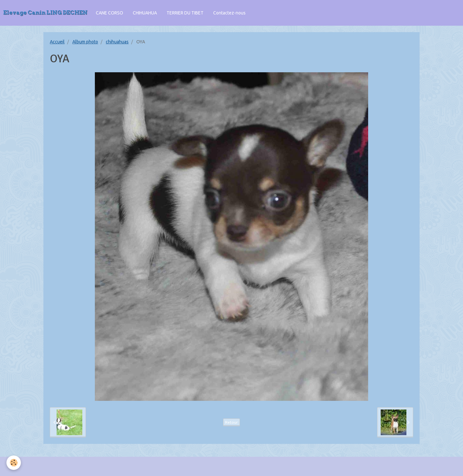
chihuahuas (117, 42)
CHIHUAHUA (145, 13)
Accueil (57, 42)
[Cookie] (14, 463)
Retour (232, 422)
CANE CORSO (109, 13)
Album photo (85, 42)
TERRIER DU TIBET (185, 13)
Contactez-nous (229, 13)
